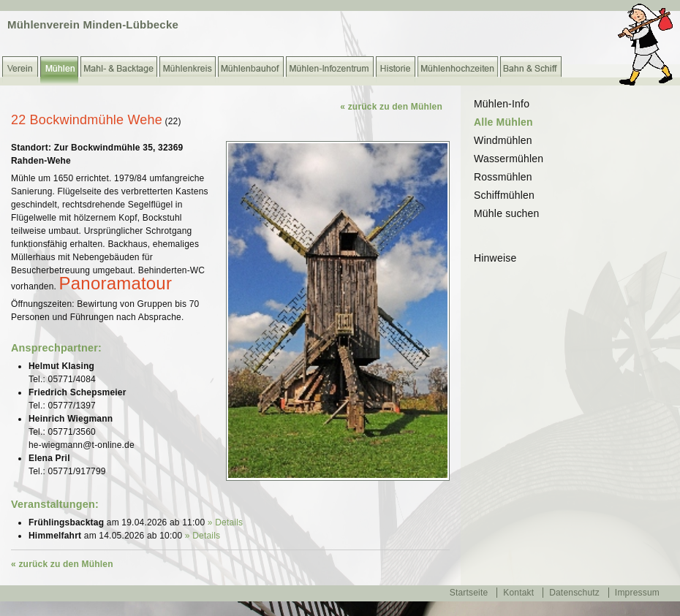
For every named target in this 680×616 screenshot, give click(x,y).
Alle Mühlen (503, 122)
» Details (226, 522)
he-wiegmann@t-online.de (82, 445)
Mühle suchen (507, 213)
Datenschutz (574, 593)
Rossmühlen (503, 177)
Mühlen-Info (502, 104)
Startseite (469, 593)
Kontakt (518, 593)
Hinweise (495, 258)
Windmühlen (503, 140)
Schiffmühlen (504, 195)
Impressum (637, 593)
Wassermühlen (509, 159)
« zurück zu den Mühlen (391, 107)
